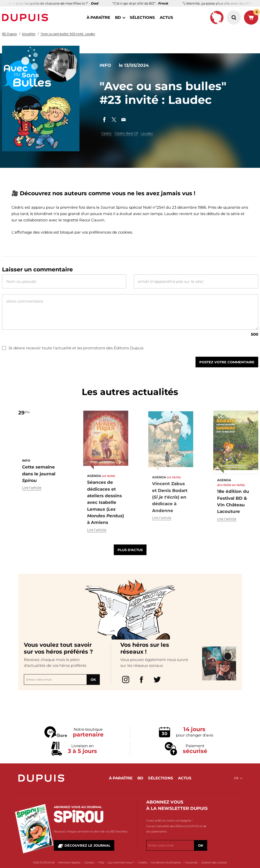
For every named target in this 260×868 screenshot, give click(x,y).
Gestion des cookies (214, 863)
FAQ (101, 863)
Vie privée (191, 863)
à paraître (98, 17)
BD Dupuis (9, 34)
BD (118, 17)
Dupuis (26, 18)
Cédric (107, 133)
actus (166, 17)
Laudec (147, 133)
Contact (89, 863)
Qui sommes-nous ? (121, 863)
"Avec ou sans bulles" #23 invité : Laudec (68, 34)
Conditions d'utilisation (166, 863)
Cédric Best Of (126, 133)
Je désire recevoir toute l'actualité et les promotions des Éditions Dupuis (73, 348)
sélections (142, 17)
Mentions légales (69, 863)
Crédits (143, 863)
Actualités (29, 34)
